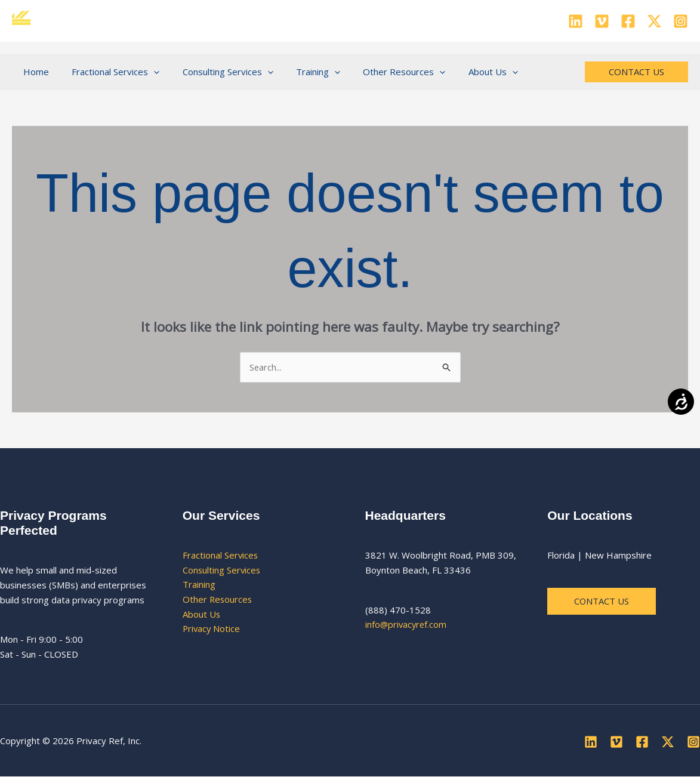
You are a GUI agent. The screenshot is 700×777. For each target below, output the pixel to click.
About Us (202, 614)
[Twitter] (654, 21)
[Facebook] (628, 21)
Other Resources (218, 600)
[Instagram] (681, 21)
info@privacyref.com (407, 625)
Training (199, 585)
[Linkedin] (576, 21)
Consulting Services (222, 570)
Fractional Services (221, 555)
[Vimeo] (602, 21)
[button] (147, 72)
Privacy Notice (212, 629)
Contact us (602, 601)
